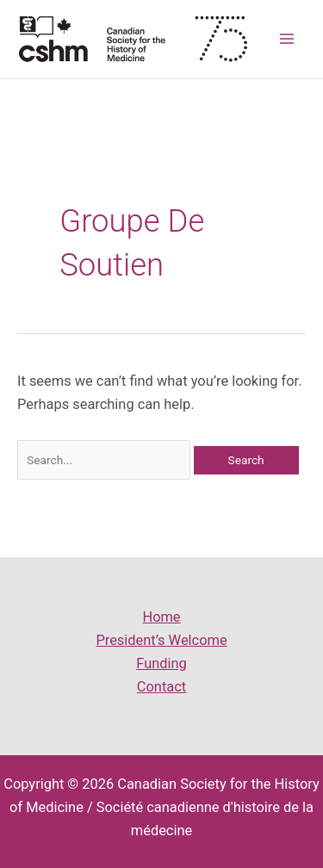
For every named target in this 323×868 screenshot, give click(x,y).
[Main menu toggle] (286, 39)
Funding (161, 663)
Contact (161, 687)
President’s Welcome (161, 640)
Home (161, 617)
